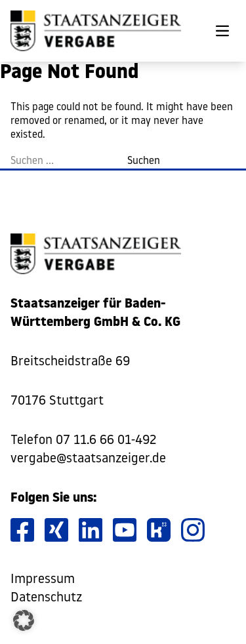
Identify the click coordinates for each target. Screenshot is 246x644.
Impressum (43, 580)
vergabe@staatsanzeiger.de (88, 459)
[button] (24, 620)
